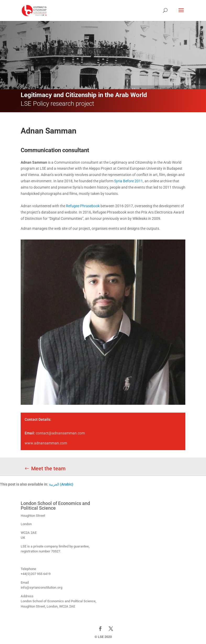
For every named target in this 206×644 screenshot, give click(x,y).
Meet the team (48, 469)
